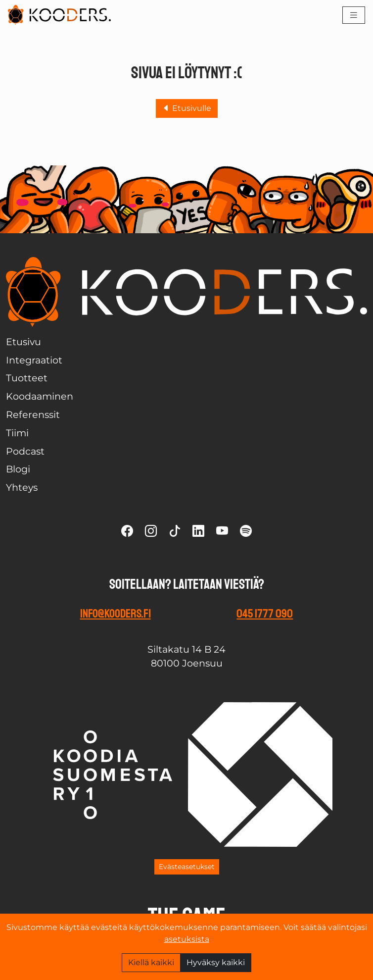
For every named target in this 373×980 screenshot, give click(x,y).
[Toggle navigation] (354, 15)
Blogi (18, 469)
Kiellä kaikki (151, 962)
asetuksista (187, 939)
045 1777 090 (265, 614)
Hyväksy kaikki (216, 962)
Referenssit (33, 414)
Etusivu (23, 342)
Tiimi (17, 433)
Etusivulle (187, 108)
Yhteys (22, 487)
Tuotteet (27, 378)
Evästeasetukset (187, 867)
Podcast (25, 451)
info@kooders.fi (116, 614)
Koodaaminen (40, 396)
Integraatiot (34, 360)
